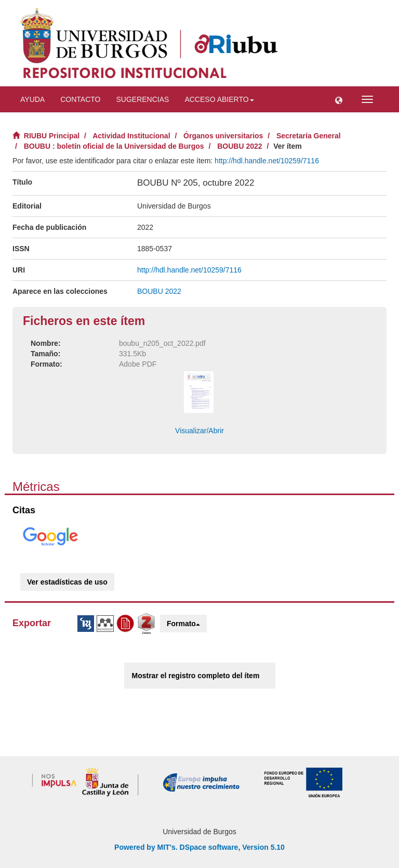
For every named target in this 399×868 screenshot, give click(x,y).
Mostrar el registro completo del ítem (196, 676)
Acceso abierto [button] (219, 99)
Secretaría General (309, 136)
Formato (183, 624)
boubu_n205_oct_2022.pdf (162, 343)
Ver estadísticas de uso (67, 582)
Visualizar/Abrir (199, 431)
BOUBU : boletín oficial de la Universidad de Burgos (114, 146)
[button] (339, 99)
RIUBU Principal (52, 136)
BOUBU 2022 (240, 146)
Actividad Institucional (131, 136)
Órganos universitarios (223, 136)
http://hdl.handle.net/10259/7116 (267, 161)
